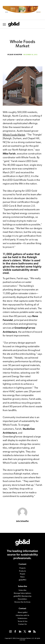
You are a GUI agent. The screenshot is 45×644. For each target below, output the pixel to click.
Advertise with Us (22, 615)
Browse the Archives (22, 602)
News (22, 577)
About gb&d (23, 612)
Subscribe (22, 590)
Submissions (22, 618)
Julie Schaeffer (16, 55)
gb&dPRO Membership (22, 596)
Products (22, 571)
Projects (22, 568)
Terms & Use (22, 621)
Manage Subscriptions (22, 593)
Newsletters (22, 599)
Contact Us (22, 624)
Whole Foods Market (14, 135)
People (22, 574)
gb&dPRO (23, 580)
